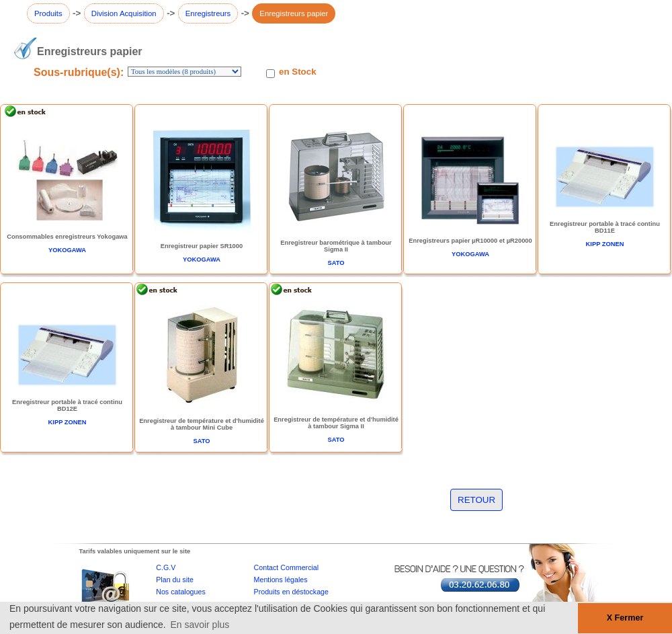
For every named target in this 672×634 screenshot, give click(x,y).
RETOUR (476, 500)
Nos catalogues (180, 592)
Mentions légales (281, 580)
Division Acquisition (124, 13)
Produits (48, 13)
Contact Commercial (287, 567)
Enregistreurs (208, 13)
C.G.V (166, 567)
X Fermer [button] (625, 618)
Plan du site (175, 580)
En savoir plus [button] (200, 625)
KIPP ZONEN (605, 244)
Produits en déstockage (291, 592)
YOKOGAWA (67, 250)
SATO (336, 263)
